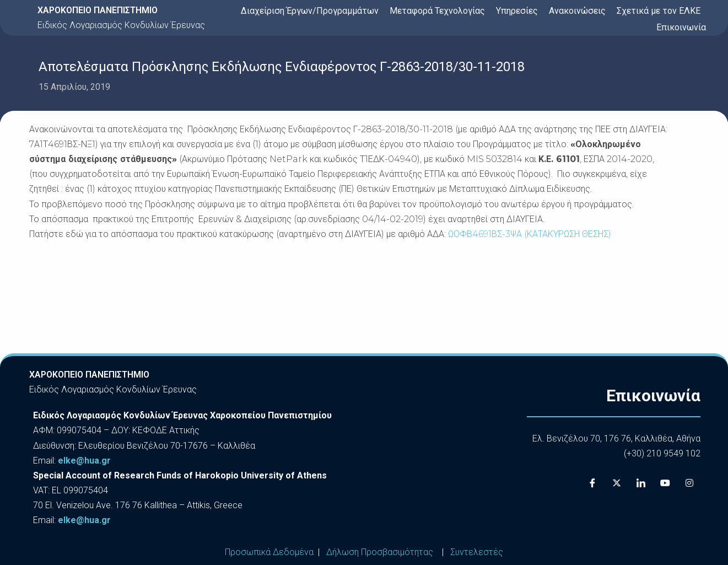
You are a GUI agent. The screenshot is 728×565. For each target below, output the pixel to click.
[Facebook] (592, 483)
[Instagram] (689, 483)
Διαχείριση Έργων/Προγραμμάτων (310, 11)
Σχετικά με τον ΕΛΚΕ (659, 11)
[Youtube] (665, 483)
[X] (617, 483)
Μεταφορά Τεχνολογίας (437, 11)
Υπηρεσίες (517, 11)
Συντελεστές (477, 552)
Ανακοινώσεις (577, 11)
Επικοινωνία (681, 27)
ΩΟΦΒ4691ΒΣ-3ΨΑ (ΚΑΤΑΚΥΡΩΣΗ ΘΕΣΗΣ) (530, 234)
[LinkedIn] (641, 483)
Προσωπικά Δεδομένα (269, 552)
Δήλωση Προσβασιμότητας (380, 552)
